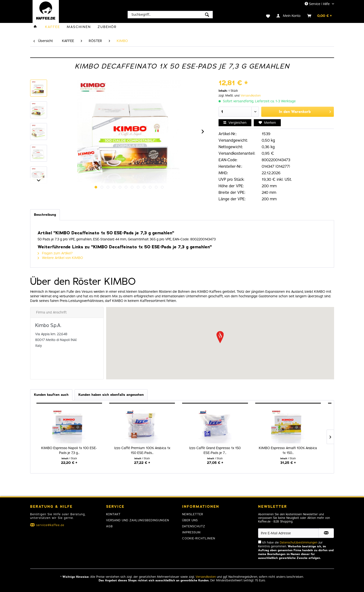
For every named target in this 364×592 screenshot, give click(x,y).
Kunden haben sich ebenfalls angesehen (111, 395)
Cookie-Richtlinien (199, 538)
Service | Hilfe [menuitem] (318, 4)
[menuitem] (170, 15)
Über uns (190, 520)
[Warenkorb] (320, 16)
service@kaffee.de (50, 525)
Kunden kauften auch (51, 395)
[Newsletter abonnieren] (326, 533)
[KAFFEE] (53, 27)
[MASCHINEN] (79, 27)
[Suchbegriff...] (170, 15)
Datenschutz (194, 526)
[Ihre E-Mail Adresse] (288, 533)
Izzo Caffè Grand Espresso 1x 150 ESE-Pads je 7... (215, 450)
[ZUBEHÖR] (107, 27)
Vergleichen (235, 123)
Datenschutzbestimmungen (299, 543)
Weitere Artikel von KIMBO (60, 258)
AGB (110, 526)
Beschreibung (45, 215)
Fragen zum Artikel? (55, 253)
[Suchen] (207, 15)
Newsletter (193, 514)
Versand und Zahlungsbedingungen (138, 520)
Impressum (191, 532)
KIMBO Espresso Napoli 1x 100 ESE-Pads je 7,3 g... (69, 450)
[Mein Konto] (289, 16)
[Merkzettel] (265, 16)
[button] (220, 337)
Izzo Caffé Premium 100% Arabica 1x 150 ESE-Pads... (142, 450)
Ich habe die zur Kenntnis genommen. (296, 550)
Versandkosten (251, 96)
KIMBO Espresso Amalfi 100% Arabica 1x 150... (288, 450)
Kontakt (113, 514)
